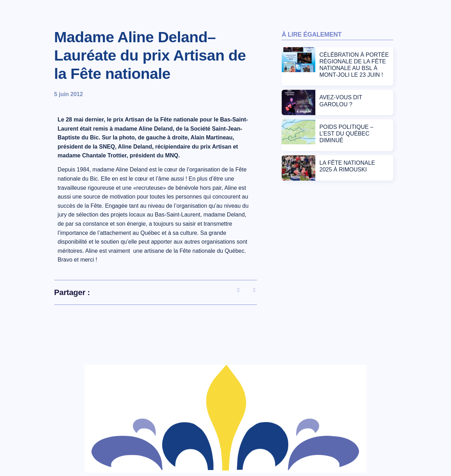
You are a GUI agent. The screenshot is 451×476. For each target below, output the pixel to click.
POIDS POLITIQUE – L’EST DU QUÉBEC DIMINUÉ (347, 134)
